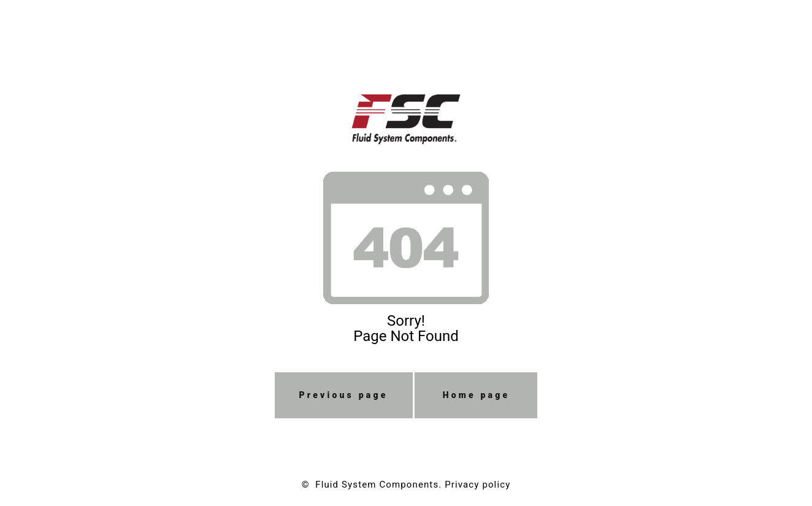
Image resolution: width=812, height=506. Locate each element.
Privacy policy (477, 485)
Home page (477, 395)
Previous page (344, 395)
